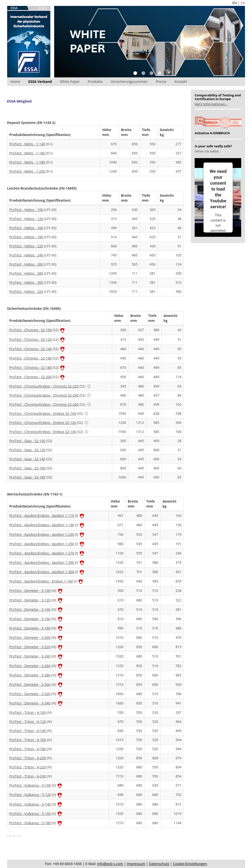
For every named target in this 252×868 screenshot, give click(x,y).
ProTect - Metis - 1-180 (27, 162)
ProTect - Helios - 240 (26, 255)
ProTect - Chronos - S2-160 (31, 358)
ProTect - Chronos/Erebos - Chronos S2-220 (44, 386)
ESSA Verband (40, 82)
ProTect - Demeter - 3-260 (30, 666)
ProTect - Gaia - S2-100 (27, 441)
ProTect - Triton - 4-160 (28, 740)
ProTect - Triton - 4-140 (28, 731)
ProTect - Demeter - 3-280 (30, 675)
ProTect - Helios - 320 (26, 292)
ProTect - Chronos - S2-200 (31, 377)
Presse (161, 82)
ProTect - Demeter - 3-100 (30, 591)
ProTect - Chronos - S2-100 (31, 330)
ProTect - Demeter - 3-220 (30, 647)
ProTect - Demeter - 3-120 (30, 600)
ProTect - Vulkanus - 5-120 (30, 795)
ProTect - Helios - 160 (26, 228)
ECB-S (43, 8)
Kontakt (181, 82)
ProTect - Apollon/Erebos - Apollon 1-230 (42, 534)
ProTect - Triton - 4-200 (28, 758)
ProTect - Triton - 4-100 (28, 712)
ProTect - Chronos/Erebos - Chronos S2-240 (44, 395)
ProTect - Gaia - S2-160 (27, 468)
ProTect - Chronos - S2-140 (31, 349)
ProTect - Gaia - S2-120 (27, 450)
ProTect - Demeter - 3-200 (30, 637)
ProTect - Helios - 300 (26, 282)
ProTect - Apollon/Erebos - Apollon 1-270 (42, 553)
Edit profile (14, 836)
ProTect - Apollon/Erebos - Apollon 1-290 (42, 562)
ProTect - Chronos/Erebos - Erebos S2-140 (43, 432)
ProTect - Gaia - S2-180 (27, 477)
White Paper (70, 82)
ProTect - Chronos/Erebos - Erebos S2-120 (43, 423)
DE (243, 3)
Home (16, 82)
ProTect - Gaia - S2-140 (27, 459)
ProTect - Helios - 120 (26, 219)
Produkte (95, 82)
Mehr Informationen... (211, 104)
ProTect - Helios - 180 (26, 237)
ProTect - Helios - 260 (26, 264)
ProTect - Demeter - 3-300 (30, 684)
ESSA (14, 8)
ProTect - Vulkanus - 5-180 (30, 823)
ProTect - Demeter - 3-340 (30, 703)
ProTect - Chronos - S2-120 (31, 339)
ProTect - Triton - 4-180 (28, 749)
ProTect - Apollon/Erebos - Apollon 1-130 (42, 525)
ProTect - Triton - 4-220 (28, 767)
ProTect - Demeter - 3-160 (30, 619)
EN (235, 3)
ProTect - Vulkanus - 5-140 (30, 804)
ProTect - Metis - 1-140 (27, 144)
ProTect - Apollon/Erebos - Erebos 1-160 (41, 581)
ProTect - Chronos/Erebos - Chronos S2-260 (44, 404)
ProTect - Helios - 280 (26, 273)
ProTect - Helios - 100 (26, 210)
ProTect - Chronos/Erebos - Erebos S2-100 (43, 413)
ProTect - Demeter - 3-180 (30, 628)
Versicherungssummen (129, 82)
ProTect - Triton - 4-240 (28, 776)
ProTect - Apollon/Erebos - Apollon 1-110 (42, 516)
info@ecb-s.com (110, 864)
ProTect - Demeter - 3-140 (30, 609)
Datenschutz (159, 864)
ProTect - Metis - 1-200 (27, 171)
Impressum (136, 864)
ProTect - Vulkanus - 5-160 (30, 814)
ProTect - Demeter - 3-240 (30, 656)
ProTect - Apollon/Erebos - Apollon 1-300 (42, 572)
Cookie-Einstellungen (190, 864)
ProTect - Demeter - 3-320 (30, 694)
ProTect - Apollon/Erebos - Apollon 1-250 (42, 544)
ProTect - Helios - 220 (26, 246)
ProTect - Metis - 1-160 (27, 153)
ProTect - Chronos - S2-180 (31, 367)
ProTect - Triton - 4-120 (28, 722)
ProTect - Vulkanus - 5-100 (30, 785)
